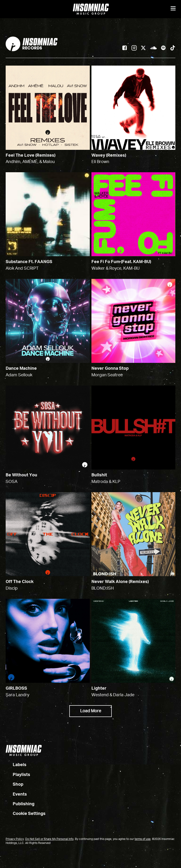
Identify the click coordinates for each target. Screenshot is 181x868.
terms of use (143, 839)
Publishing (24, 804)
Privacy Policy (15, 839)
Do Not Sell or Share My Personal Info (49, 839)
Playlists (21, 775)
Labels (20, 765)
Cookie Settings (29, 814)
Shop (18, 785)
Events (20, 794)
